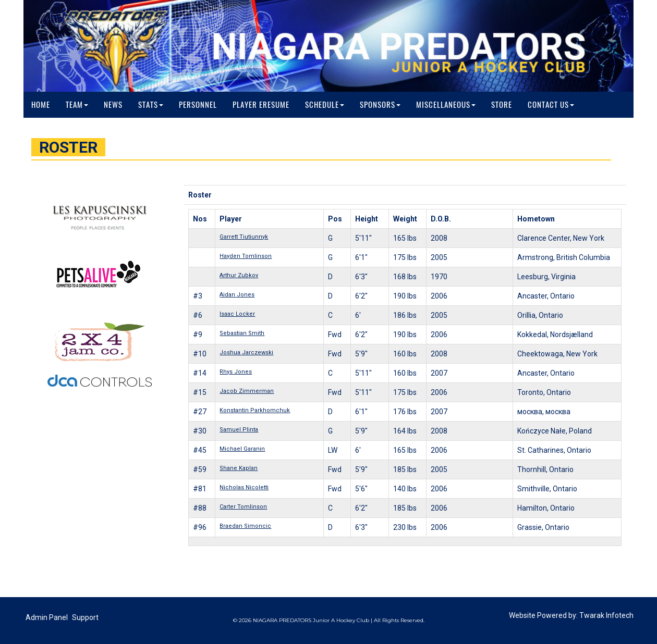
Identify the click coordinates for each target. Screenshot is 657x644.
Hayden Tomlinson (246, 256)
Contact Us (551, 105)
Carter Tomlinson (243, 507)
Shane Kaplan (239, 468)
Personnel (198, 105)
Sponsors (380, 105)
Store (502, 105)
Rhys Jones (236, 372)
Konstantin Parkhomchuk (255, 410)
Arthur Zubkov (239, 275)
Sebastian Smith (242, 333)
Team (77, 105)
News (113, 105)
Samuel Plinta (239, 430)
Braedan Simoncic (245, 526)
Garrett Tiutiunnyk (244, 237)
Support (85, 617)
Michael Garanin (242, 449)
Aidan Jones (237, 295)
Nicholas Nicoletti (244, 487)
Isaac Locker (237, 314)
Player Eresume (261, 105)
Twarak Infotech (606, 615)
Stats (151, 105)
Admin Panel (47, 617)
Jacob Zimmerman (247, 391)
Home (41, 105)
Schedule (325, 105)
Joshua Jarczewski (246, 352)
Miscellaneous (446, 105)
